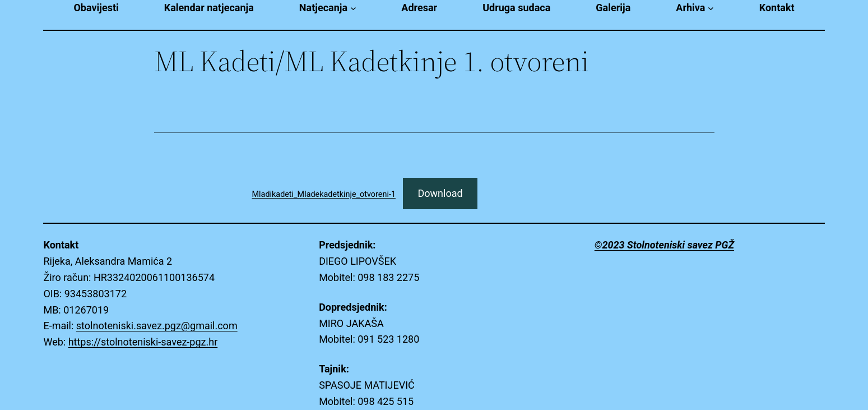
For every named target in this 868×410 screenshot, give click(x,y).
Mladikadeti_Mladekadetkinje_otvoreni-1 (324, 194)
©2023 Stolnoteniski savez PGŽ (664, 245)
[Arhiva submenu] (711, 8)
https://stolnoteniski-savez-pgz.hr (143, 342)
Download (440, 193)
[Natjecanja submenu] (353, 8)
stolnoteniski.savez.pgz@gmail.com (157, 326)
